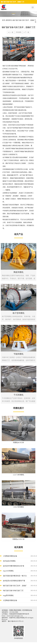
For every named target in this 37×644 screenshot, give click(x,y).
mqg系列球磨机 (20, 595)
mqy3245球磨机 (20, 571)
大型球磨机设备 (27, 610)
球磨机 (12, 610)
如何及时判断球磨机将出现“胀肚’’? (20, 566)
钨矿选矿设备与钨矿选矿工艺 (20, 591)
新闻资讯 (9, 20)
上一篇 (11, 32)
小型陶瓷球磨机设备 (20, 556)
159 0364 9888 (14, 612)
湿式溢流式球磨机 (20, 561)
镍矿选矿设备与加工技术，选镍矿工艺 (20, 586)
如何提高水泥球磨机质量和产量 (20, 581)
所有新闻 (19, 32)
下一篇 (27, 32)
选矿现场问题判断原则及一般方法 (20, 576)
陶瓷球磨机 (18, 610)
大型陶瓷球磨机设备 (20, 600)
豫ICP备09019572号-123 (16, 621)
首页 (4, 20)
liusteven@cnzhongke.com (15, 616)
